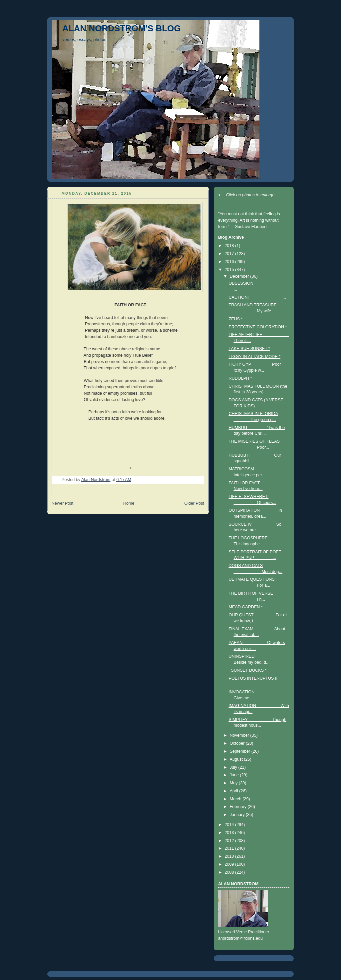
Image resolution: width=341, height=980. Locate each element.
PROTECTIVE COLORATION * (258, 327)
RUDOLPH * (240, 378)
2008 (230, 872)
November (240, 735)
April (235, 791)
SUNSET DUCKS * (249, 670)
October (238, 743)
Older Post (194, 503)
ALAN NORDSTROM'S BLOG (122, 28)
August (237, 759)
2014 (230, 825)
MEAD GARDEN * (246, 607)
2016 (230, 262)
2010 (230, 856)
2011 (230, 848)
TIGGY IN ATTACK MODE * (255, 357)
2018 (230, 246)
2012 (230, 841)
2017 (230, 254)
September (241, 751)
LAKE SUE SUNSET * (250, 349)
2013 (230, 833)
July (234, 767)
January (238, 815)
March (236, 799)
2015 (230, 270)
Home (129, 503)
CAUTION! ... (257, 297)
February (239, 807)
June (235, 775)
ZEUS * (236, 319)
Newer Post (62, 503)
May (234, 783)
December (240, 276)
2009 (230, 864)
